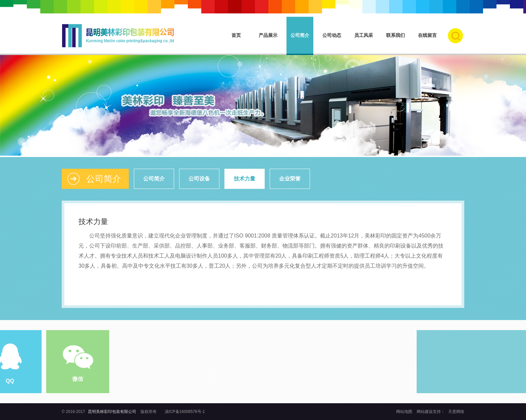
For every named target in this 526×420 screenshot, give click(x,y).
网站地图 (405, 412)
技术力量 (245, 179)
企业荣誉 (290, 179)
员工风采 (364, 35)
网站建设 (425, 412)
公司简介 (300, 35)
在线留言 (427, 35)
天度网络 (456, 412)
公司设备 (199, 179)
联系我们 (396, 35)
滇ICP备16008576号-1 (185, 412)
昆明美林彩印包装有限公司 (112, 412)
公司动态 (332, 35)
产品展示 (268, 35)
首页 (236, 35)
